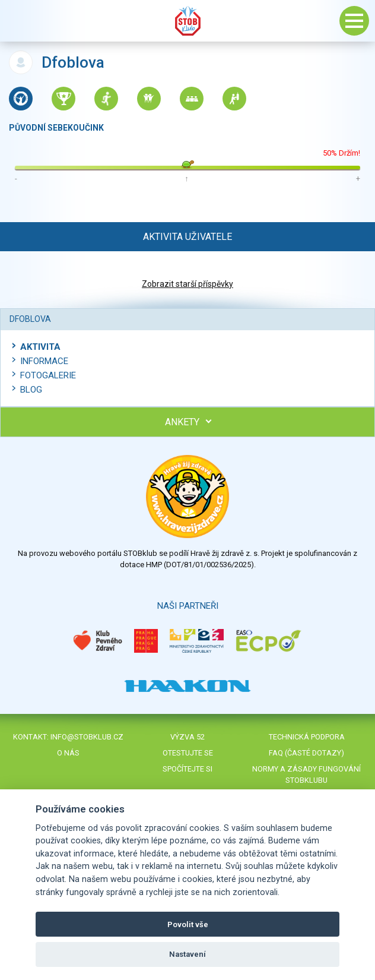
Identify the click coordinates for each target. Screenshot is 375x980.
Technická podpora (307, 737)
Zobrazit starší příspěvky (188, 284)
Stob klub (188, 21)
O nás (68, 753)
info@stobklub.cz (87, 737)
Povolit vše (188, 924)
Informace (44, 361)
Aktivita (40, 347)
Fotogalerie (48, 375)
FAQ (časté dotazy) (306, 753)
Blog (31, 390)
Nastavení (188, 954)
